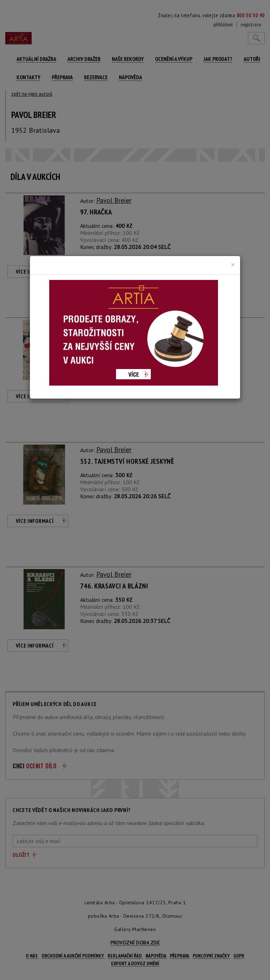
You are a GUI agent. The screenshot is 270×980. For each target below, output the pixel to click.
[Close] (233, 265)
